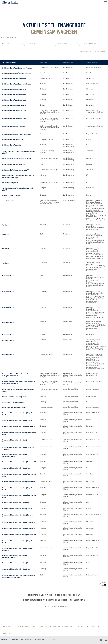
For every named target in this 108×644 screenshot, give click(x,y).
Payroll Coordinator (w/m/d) (11, 195)
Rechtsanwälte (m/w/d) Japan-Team (14, 111)
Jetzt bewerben (55, 607)
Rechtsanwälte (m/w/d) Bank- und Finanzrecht (18, 68)
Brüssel (95, 627)
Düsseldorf (30, 627)
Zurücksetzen (85, 52)
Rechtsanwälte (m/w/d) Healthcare (14, 165)
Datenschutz (42, 640)
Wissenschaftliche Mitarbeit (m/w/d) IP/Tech (17, 420)
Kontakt (15, 640)
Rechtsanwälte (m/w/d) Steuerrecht (14, 79)
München (70, 627)
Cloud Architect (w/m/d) (10, 183)
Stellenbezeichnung (9, 63)
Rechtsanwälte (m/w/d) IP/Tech (12, 140)
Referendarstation (8, 276)
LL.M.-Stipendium (8, 201)
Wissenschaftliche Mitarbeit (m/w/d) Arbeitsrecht (19, 462)
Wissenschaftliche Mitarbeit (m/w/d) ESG (16, 502)
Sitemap (56, 640)
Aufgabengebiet (92, 63)
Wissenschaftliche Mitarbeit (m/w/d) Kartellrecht (19, 426)
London (7, 633)
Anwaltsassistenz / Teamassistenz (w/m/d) (16, 159)
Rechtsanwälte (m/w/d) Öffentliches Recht (16, 73)
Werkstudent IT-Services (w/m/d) (13, 402)
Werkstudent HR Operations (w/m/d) (14, 408)
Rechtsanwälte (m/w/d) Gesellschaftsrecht (16, 84)
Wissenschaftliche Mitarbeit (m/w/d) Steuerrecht (19, 522)
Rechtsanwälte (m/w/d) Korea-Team (14, 119)
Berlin (18, 627)
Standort (44, 63)
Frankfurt (45, 627)
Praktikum (5, 225)
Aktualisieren (100, 52)
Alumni (4, 640)
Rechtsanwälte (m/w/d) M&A (12, 145)
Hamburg (58, 627)
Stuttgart (82, 627)
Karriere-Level (69, 63)
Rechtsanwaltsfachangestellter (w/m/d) (15, 170)
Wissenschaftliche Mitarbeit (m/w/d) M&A (16, 468)
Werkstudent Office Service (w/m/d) (14, 397)
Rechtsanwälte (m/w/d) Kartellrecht (14, 95)
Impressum (28, 640)
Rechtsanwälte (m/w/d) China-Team (14, 126)
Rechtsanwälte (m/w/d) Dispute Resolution (17, 134)
